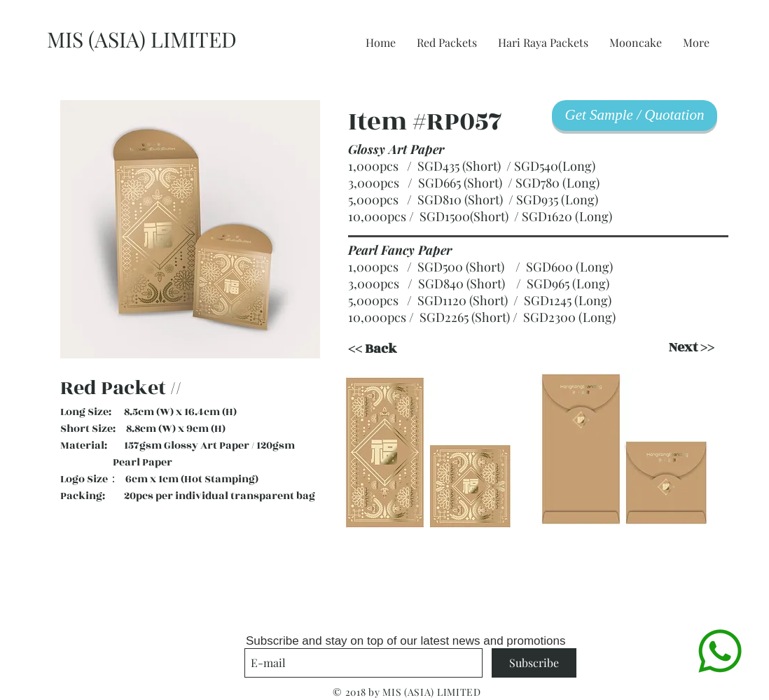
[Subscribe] (534, 663)
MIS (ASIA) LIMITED (142, 39)
